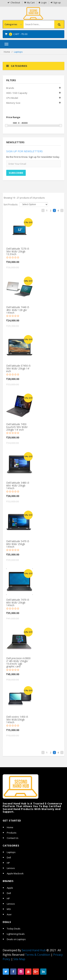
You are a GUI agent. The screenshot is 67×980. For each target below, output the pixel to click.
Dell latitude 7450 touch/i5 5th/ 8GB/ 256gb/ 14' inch (17, 429)
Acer (9, 914)
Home (7, 52)
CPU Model (12, 98)
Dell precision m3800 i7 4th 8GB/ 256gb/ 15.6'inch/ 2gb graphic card (18, 664)
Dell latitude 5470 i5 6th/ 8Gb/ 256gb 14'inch (18, 546)
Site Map (19, 959)
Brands (10, 88)
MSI (9, 909)
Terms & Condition (38, 955)
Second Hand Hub (34, 950)
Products (12, 833)
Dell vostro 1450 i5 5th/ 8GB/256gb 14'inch (17, 721)
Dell (9, 857)
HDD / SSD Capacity (17, 93)
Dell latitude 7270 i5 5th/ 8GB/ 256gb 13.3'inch (18, 253)
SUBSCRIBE (16, 174)
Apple (10, 888)
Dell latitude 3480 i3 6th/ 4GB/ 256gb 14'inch (18, 487)
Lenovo (11, 868)
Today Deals (14, 929)
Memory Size (13, 103)
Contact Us (13, 838)
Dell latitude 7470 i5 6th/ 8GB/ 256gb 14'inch (18, 604)
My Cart (31, 3)
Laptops (11, 852)
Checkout (15, 3)
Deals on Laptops (16, 939)
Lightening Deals (16, 934)
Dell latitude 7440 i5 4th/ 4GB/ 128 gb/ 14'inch (18, 312)
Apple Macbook (15, 873)
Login (44, 3)
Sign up (57, 3)
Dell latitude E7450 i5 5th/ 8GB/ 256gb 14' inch (18, 370)
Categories (13, 24)
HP (8, 863)
